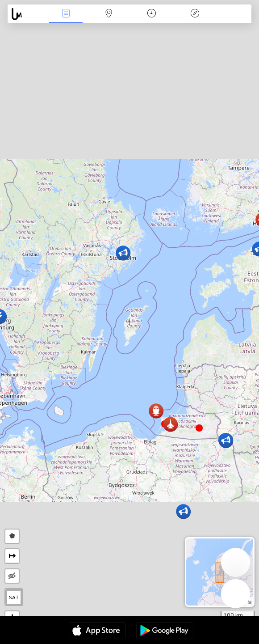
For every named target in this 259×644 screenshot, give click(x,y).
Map (109, 14)
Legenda (195, 14)
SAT (14, 597)
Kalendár (152, 14)
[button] (199, 428)
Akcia (66, 14)
